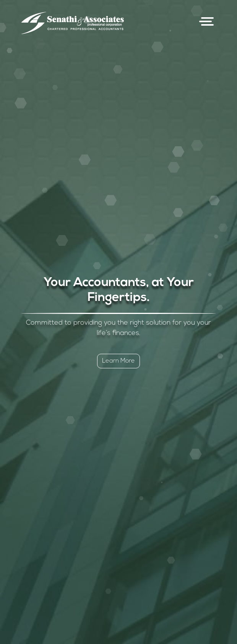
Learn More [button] (118, 361)
